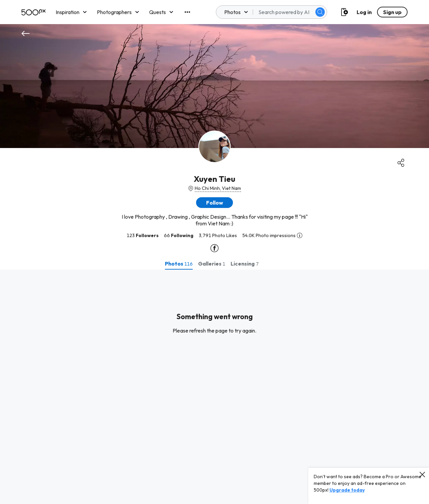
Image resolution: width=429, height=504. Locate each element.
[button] (214, 203)
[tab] (179, 264)
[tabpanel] (214, 387)
